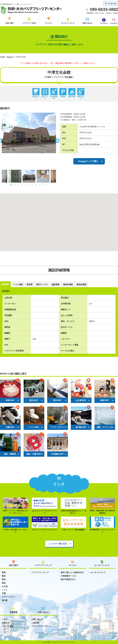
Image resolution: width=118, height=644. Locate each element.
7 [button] (33, 185)
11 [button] (47, 185)
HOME (3, 57)
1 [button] (11, 185)
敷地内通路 (82, 284)
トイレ (5, 590)
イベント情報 (8, 626)
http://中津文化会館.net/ (90, 144)
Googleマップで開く (89, 161)
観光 (4, 576)
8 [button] (36, 185)
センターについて (68, 23)
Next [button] (58, 140)
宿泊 (4, 579)
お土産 (5, 586)
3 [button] (18, 185)
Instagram (114, 21)
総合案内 (5, 284)
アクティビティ (9, 597)
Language (111, 3)
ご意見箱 (35, 623)
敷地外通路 (68, 284)
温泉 (4, 583)
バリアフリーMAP (29, 23)
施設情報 (56, 284)
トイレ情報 (18, 284)
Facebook (104, 21)
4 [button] (22, 185)
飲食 (4, 572)
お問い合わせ (87, 23)
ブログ (5, 619)
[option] (29, 133)
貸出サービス (42, 284)
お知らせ (6, 623)
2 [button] (14, 185)
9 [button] (40, 185)
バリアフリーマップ (40, 572)
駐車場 (29, 284)
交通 (4, 593)
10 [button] (43, 185)
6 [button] (29, 185)
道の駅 (5, 600)
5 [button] (25, 185)
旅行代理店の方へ (69, 579)
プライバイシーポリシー (42, 626)
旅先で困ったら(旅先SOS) (72, 572)
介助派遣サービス (69, 576)
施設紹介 (10, 57)
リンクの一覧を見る (58, 544)
